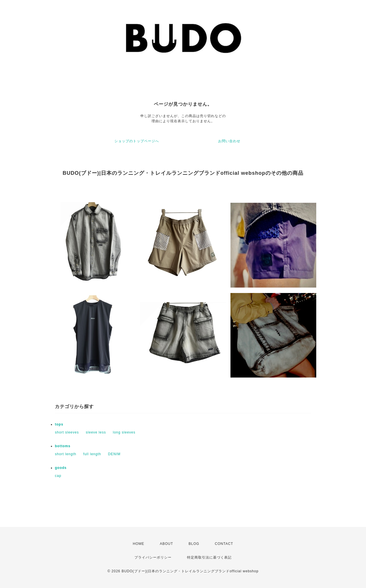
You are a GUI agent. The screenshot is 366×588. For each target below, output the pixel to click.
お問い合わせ (229, 141)
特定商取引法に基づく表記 (209, 557)
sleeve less (96, 432)
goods (61, 468)
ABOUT (166, 544)
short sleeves (67, 432)
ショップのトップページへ (137, 141)
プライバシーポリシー (153, 557)
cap (58, 476)
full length (92, 454)
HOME (139, 544)
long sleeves (124, 432)
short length (66, 454)
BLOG (194, 544)
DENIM (114, 454)
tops (59, 424)
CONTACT (224, 544)
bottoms (63, 446)
